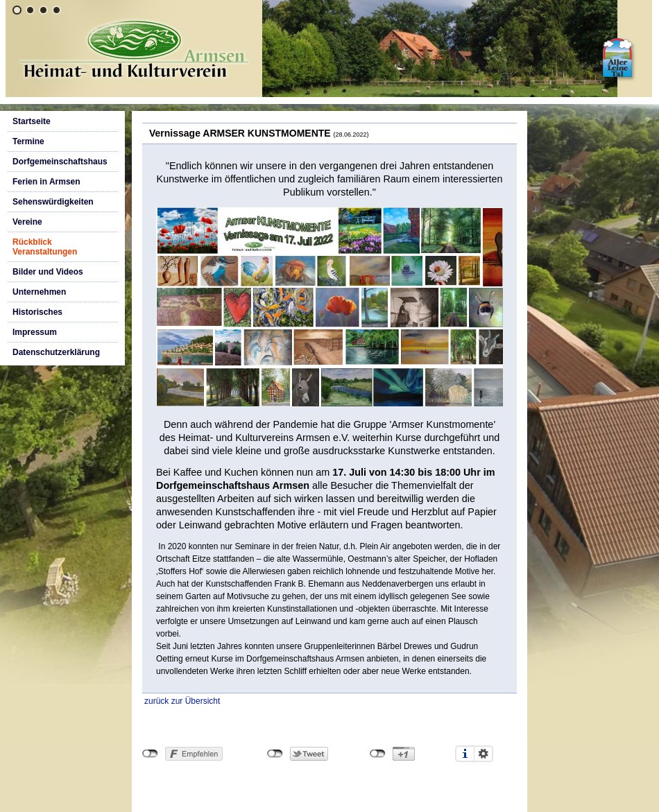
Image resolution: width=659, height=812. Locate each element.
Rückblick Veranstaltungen (45, 247)
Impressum (35, 332)
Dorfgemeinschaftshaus (60, 162)
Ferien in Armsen (46, 182)
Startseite (32, 121)
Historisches (37, 312)
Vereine (27, 222)
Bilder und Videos (48, 272)
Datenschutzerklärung (56, 352)
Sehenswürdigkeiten (53, 202)
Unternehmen (39, 292)
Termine (28, 141)
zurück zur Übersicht (182, 701)
